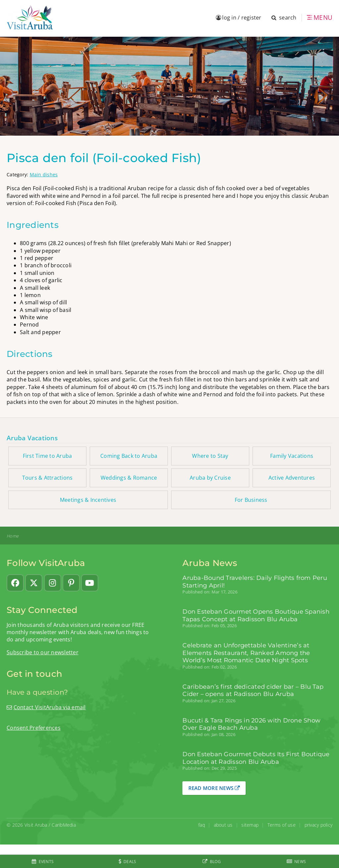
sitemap (250, 825)
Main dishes (44, 174)
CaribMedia (64, 825)
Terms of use (282, 825)
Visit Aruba (36, 825)
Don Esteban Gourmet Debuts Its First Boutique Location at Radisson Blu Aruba (256, 758)
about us (223, 825)
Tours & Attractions (48, 478)
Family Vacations (292, 456)
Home (13, 536)
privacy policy (319, 825)
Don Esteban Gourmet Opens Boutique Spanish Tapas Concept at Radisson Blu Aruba (256, 615)
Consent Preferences (34, 728)
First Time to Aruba (48, 456)
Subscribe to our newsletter (43, 652)
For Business (251, 500)
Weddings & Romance (129, 478)
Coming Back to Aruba (129, 456)
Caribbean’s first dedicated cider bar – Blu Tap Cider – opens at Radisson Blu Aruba (253, 690)
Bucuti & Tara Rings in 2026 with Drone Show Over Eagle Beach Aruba (251, 724)
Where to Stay (210, 456)
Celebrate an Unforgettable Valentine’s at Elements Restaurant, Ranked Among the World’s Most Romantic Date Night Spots (246, 653)
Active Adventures (292, 478)
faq (202, 825)
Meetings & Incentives (88, 500)
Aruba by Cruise (210, 478)
